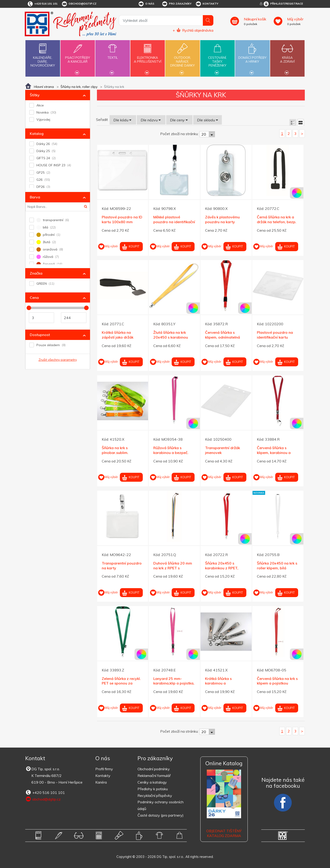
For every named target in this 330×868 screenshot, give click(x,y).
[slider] (29, 308)
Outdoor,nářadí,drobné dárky (182, 58)
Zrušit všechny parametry (58, 360)
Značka (36, 273)
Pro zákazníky (177, 4)
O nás (146, 4)
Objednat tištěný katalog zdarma (224, 833)
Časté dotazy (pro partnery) (161, 815)
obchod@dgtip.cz (79, 4)
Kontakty (207, 4)
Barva (35, 197)
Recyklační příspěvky (155, 796)
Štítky (35, 95)
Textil (113, 55)
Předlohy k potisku (153, 789)
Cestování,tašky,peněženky (217, 58)
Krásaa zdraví (287, 57)
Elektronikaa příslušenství (148, 57)
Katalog (37, 134)
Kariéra (101, 782)
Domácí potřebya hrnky (252, 57)
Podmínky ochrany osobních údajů (161, 805)
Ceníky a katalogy (152, 782)
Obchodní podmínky (154, 769)
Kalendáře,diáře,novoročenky (43, 54)
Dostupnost (40, 335)
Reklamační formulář (154, 776)
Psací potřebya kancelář (78, 57)
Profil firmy (104, 769)
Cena (34, 298)
